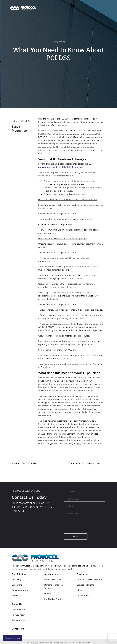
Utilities (48, 593)
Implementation (20, 590)
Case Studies (83, 596)
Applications (51, 574)
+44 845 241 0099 (23, 507)
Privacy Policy (19, 615)
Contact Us (18, 629)
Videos (80, 590)
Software (16, 596)
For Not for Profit (53, 599)
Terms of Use (18, 620)
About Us (17, 604)
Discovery (17, 579)
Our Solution (19, 574)
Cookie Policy (18, 609)
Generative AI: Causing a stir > (86, 463)
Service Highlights (86, 585)
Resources (83, 574)
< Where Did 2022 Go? (24, 463)
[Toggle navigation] (104, 7)
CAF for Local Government (90, 579)
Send (76, 537)
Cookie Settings (12, 638)
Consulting (17, 585)
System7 (86, 643)
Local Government (53, 579)
